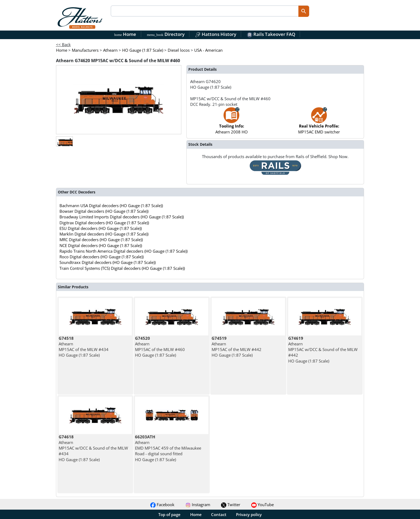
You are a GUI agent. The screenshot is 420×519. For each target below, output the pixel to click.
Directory (166, 34)
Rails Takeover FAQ (271, 34)
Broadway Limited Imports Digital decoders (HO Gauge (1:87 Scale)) (122, 217)
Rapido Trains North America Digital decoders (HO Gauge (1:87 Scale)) (123, 251)
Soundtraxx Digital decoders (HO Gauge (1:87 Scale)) (108, 262)
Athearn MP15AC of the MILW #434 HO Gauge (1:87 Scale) (84, 347)
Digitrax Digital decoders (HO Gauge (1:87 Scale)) (104, 223)
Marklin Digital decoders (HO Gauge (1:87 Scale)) (104, 234)
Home (125, 34)
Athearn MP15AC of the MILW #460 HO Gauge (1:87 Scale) (160, 347)
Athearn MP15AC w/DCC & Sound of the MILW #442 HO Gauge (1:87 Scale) (323, 350)
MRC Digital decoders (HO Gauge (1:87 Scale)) (101, 240)
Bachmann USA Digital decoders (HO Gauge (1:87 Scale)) (111, 206)
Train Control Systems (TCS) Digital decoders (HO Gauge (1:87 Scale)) (122, 268)
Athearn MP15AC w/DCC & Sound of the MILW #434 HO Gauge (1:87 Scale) (93, 448)
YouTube (262, 505)
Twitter (231, 505)
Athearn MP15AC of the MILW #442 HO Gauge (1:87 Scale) (237, 347)
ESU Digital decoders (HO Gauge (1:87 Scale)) (101, 228)
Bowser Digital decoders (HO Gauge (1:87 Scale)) (104, 211)
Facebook (162, 505)
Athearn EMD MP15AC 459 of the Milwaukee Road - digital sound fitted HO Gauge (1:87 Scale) (168, 448)
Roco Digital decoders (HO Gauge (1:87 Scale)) (102, 257)
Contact (219, 514)
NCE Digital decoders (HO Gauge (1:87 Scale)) (101, 245)
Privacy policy (249, 514)
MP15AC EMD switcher (319, 123)
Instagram (198, 505)
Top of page (169, 514)
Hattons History (216, 34)
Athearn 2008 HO (232, 123)
